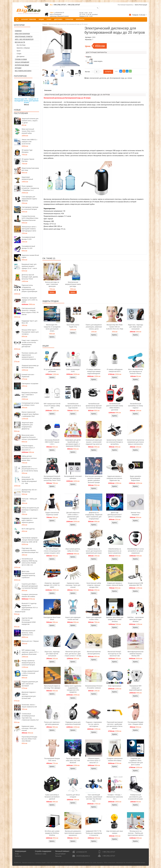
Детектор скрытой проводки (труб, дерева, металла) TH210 (30, 277)
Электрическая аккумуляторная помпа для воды (73, 284)
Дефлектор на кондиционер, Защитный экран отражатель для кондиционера (94, 516)
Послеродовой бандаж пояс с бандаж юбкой (135, 723)
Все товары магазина (23, 71)
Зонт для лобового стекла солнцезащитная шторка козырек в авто (52, 551)
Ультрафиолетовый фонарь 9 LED (28, 238)
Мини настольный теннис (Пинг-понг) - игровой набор (29, 131)
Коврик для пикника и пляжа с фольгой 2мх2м (115, 584)
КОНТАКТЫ (80, 19)
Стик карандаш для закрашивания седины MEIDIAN (29, 199)
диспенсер (103, 78)
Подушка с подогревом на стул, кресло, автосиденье (94, 724)
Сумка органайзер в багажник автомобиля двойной (52, 797)
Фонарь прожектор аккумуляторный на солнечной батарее (28, 663)
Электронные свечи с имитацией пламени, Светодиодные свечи (29, 229)
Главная (45, 24)
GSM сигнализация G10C (73, 370)
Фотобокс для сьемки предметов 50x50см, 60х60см (52, 833)
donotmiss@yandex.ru (83, 856)
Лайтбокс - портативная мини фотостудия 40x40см (135, 619)
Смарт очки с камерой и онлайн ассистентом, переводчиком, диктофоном (30, 343)
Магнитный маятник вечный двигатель (94, 653)
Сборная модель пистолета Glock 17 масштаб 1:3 (28, 448)
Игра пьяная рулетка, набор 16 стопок (73, 550)
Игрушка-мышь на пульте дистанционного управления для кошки (94, 551)
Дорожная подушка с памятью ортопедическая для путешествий (29, 695)
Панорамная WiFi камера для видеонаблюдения (135, 688)
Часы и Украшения (22, 62)
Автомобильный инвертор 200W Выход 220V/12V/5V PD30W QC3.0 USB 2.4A (29, 562)
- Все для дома (21, 45)
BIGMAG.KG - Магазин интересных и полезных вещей (30, 863)
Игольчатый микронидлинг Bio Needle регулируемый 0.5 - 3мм (29, 480)
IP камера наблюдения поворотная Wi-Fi (115, 370)
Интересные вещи (22, 65)
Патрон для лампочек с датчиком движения (52, 723)
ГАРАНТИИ (69, 19)
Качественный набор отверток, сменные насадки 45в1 (94, 585)
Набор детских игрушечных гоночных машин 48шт (29, 458)
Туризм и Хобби (21, 59)
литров (130, 78)
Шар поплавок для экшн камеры (115, 832)
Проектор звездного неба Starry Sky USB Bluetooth (73, 761)
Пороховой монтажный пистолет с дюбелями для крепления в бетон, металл (115, 725)
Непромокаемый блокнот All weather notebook (94, 687)
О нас (17, 854)
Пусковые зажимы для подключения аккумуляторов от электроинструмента (29, 356)
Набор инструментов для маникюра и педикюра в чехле (30, 510)
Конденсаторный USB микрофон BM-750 (136, 584)
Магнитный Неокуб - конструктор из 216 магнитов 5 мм (115, 654)
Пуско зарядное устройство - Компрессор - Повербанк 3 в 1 (30, 188)
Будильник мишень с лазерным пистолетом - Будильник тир (115, 478)
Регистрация (143, 5)
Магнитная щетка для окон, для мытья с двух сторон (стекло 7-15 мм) (73, 654)
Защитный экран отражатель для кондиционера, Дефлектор (27, 426)
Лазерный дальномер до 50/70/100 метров (30, 367)
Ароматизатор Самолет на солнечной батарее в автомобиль (115, 442)
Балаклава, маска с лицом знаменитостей (29, 706)
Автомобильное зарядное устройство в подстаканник (73, 406)
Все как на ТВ (20, 42)
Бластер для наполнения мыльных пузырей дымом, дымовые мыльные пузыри (94, 479)
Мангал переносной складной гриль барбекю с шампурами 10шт (30, 414)
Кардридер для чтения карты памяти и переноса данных (30, 520)
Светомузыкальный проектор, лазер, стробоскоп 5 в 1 (28, 633)
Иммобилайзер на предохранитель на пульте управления (115, 551)
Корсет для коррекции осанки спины (94, 618)
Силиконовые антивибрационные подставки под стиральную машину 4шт (30, 717)
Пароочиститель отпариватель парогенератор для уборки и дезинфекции (30, 288)
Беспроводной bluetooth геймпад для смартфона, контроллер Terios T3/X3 (52, 478)
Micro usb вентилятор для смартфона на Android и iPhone (135, 371)
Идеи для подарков (22, 34)
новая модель (98, 61)
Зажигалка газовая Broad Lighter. (30, 256)
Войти (137, 5)
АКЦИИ (41, 19)
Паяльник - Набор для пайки (29, 500)
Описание (48, 90)
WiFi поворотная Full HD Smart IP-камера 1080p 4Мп (52, 406)
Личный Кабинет (60, 854)
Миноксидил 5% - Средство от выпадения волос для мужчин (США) (26, 101)
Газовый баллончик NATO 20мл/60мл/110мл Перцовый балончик (30, 218)
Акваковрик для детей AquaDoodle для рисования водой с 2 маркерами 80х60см (73, 443)
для (108, 78)
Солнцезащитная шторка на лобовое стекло (30, 404)
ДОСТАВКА (58, 19)
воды (123, 78)
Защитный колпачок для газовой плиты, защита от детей (30, 121)
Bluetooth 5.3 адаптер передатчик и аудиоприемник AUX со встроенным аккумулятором (26, 608)
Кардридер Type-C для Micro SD (30, 322)
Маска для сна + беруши (30, 641)
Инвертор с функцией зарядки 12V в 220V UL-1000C (30, 300)
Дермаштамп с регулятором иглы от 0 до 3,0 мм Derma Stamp (30, 469)
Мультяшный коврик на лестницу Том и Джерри (52, 687)
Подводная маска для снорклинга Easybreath (73, 723)
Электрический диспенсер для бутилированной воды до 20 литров (68, 24)
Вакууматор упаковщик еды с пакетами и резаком (30, 395)
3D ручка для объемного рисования (52, 370)
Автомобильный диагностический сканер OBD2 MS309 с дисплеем (115, 407)
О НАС (49, 19)
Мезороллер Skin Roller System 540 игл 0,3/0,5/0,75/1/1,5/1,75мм (115, 327)
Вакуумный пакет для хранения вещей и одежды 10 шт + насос (29, 266)
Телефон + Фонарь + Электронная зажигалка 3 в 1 (115, 797)
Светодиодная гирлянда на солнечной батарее (30, 208)
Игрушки (18, 68)
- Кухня (18, 51)
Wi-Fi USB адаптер (28, 529)
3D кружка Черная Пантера (28, 160)
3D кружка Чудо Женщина (27, 151)
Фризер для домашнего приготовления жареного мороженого (73, 833)
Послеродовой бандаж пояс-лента (52, 759)
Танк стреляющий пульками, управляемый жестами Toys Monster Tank (94, 798)
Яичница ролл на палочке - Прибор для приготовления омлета (136, 833)
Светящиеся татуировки (30, 384)
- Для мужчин (20, 57)
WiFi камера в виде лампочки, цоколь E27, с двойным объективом (30, 652)
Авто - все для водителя (24, 39)
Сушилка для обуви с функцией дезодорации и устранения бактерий (30, 586)
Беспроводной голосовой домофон (73, 477)
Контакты (18, 856)
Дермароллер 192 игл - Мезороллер (30, 491)
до (126, 78)
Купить (52, 292)
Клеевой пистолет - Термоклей (28, 376)
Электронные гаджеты (24, 37)
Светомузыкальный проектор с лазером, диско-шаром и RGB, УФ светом (30, 311)
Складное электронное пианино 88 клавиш (30, 595)
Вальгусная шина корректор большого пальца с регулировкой (30, 437)
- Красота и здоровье (23, 48)
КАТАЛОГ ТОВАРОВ (29, 19)
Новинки (18, 31)
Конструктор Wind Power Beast (52, 618)
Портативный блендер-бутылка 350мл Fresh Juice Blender (30, 739)
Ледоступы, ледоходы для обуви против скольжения (136, 327)
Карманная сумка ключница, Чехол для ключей (29, 728)
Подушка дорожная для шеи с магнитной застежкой (30, 684)
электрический (94, 78)
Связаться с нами (41, 854)
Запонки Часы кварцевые (135, 514)
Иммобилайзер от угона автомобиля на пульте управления (136, 551)
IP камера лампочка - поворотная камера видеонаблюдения (94, 371)
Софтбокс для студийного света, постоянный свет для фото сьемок (135, 762)
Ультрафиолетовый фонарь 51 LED (28, 247)
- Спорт (19, 54)
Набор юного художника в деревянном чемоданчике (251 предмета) (73, 689)
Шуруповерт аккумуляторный (27, 178)
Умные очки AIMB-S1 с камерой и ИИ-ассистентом (29, 142)
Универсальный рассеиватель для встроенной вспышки (136, 797)
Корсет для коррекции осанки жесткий (73, 618)
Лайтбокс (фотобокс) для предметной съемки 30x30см (115, 619)
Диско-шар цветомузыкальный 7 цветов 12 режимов (115, 515)
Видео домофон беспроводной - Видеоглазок (136, 478)
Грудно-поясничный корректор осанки (52, 514)
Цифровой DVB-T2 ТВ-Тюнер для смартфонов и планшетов (94, 833)
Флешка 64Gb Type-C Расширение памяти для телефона (30, 332)
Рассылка (58, 856)
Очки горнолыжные (115, 686)
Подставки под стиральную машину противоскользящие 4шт (30, 550)
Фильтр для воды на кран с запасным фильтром (52, 284)
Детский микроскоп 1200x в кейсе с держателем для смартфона (73, 516)
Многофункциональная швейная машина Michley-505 (135, 654)
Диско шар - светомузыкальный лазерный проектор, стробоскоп (29, 574)
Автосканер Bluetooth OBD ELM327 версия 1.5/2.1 (52, 442)
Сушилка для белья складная (73, 796)
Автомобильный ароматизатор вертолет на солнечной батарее (94, 406)
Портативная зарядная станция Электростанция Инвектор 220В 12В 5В (30, 540)
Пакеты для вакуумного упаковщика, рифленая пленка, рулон (94, 327)
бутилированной (115, 78)
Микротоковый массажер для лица (30, 169)
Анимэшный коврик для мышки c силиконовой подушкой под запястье (94, 442)
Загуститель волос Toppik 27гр (73, 326)
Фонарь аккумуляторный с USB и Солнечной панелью (30, 673)
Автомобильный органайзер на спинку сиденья (136, 406)
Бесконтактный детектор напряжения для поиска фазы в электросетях (136, 442)
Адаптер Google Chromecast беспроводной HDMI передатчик (29, 621)
